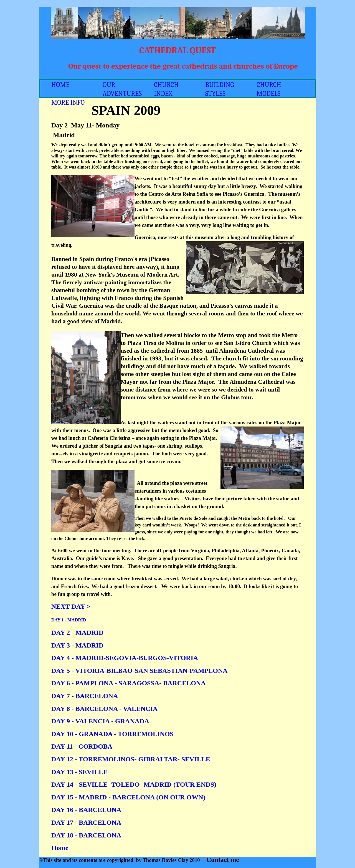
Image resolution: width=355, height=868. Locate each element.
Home (60, 848)
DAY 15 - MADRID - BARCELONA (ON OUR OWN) (128, 797)
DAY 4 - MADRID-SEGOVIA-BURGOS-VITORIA (125, 658)
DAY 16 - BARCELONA (86, 810)
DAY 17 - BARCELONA (86, 822)
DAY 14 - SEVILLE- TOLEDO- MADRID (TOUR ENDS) (134, 784)
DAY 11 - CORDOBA (82, 746)
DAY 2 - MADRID (77, 633)
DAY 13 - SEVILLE (79, 772)
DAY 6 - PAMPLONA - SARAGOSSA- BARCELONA (128, 683)
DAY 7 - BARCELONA (85, 696)
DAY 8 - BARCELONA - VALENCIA (104, 709)
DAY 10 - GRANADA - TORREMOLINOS (112, 734)
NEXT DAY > (71, 606)
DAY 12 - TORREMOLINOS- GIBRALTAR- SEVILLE (131, 759)
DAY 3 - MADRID (77, 645)
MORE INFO (68, 102)
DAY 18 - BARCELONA (86, 835)
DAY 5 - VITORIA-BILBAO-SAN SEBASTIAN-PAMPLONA (140, 671)
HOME (60, 85)
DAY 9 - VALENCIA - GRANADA (100, 721)
